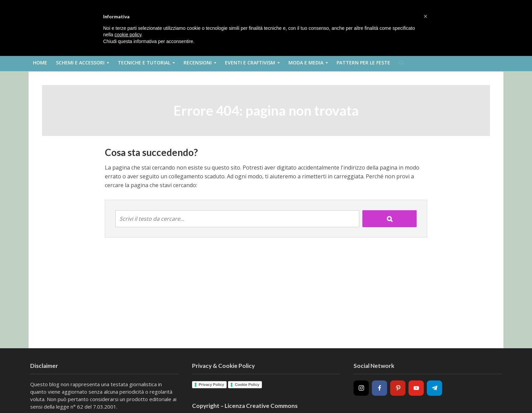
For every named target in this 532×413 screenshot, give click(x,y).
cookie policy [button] (128, 35)
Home (40, 63)
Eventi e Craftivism (250, 63)
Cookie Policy (247, 385)
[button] (425, 16)
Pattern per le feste (363, 63)
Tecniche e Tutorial (144, 63)
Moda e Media (306, 63)
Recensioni (198, 63)
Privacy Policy (212, 385)
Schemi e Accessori (80, 63)
